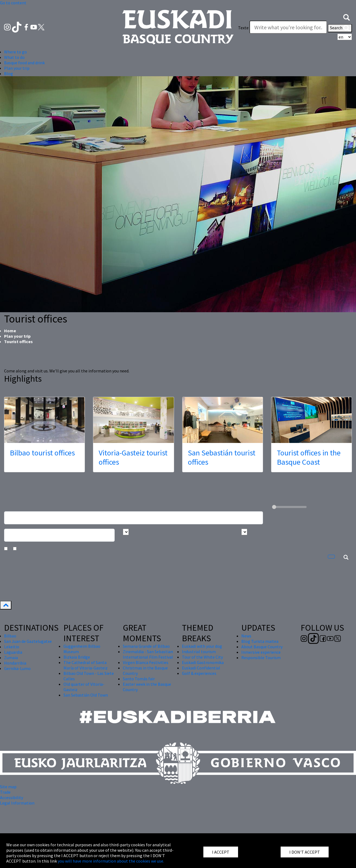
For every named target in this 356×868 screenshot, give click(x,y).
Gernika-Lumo (17, 668)
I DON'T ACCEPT (305, 852)
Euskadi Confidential (201, 668)
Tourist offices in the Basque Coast (309, 457)
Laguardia (13, 652)
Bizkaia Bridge (77, 657)
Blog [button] (9, 74)
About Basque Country (262, 647)
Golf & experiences (199, 673)
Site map (8, 787)
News (246, 636)
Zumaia (11, 658)
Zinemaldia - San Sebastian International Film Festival (148, 654)
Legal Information (17, 803)
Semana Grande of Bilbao (146, 646)
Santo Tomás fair (139, 679)
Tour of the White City (202, 657)
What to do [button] (14, 57)
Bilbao (10, 636)
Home (10, 331)
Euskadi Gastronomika (203, 662)
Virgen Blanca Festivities (146, 662)
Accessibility (12, 797)
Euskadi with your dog (202, 646)
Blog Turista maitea (260, 641)
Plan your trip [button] (17, 68)
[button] (347, 17)
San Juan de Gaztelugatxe (28, 641)
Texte (243, 28)
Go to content (13, 3)
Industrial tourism (199, 652)
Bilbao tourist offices (42, 453)
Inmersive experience (261, 652)
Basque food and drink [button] (24, 63)
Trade (5, 792)
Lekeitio (12, 647)
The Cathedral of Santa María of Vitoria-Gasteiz (86, 665)
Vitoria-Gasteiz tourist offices (133, 457)
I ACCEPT (221, 852)
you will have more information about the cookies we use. (111, 861)
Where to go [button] (15, 52)
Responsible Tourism (261, 658)
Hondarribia (15, 663)
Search (340, 28)
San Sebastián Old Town (86, 695)
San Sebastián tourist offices (222, 457)
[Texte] (288, 27)
